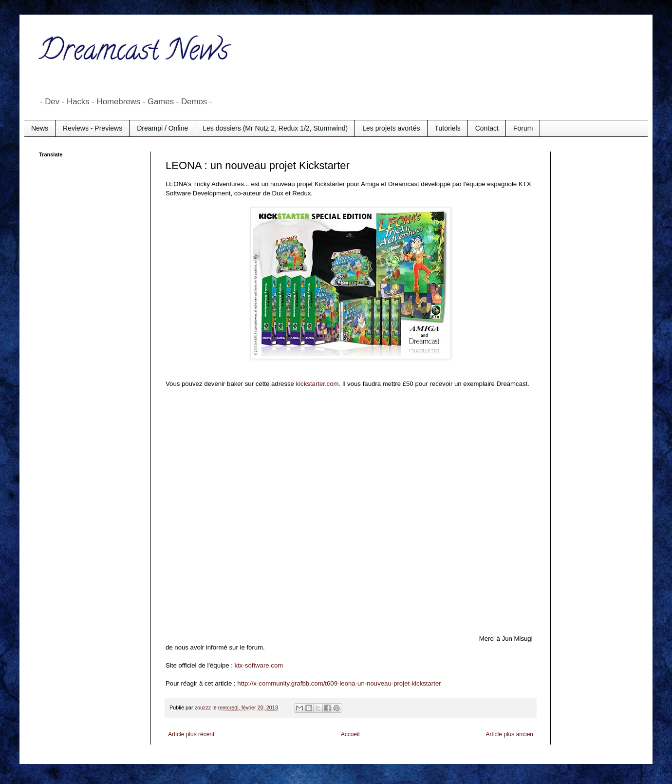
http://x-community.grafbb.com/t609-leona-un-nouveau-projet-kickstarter (339, 683)
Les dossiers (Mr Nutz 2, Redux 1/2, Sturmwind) (275, 128)
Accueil (350, 734)
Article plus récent (191, 734)
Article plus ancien (510, 734)
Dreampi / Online (162, 128)
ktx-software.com (259, 665)
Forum (523, 128)
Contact (487, 128)
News (40, 128)
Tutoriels (448, 128)
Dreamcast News (134, 53)
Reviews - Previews (93, 128)
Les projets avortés (391, 128)
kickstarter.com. (318, 384)
